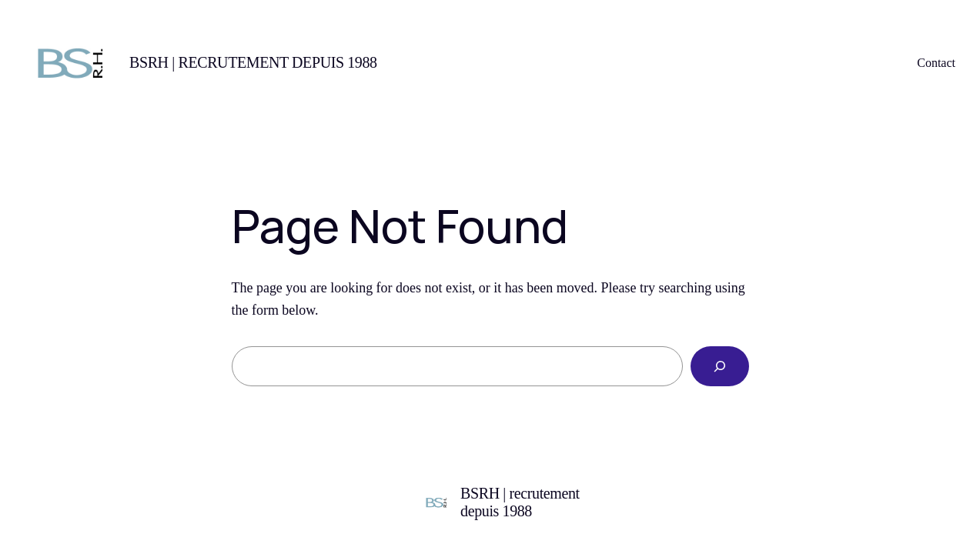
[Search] (720, 366)
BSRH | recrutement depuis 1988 (253, 62)
